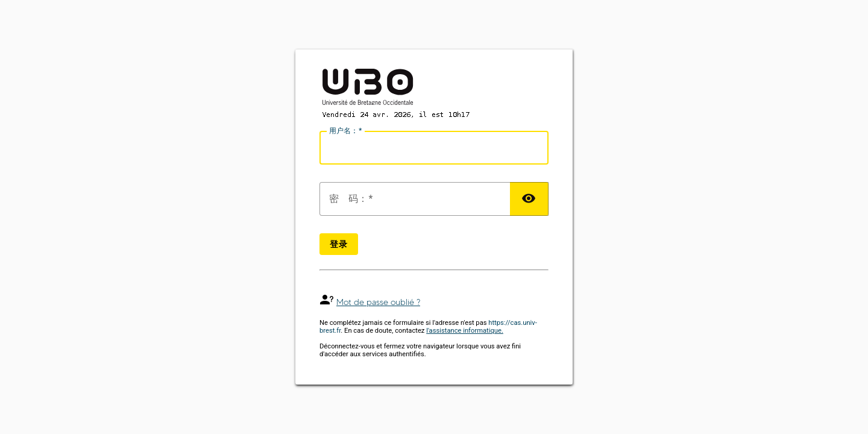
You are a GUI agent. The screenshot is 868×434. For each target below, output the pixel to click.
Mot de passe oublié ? (378, 302)
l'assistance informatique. (465, 331)
